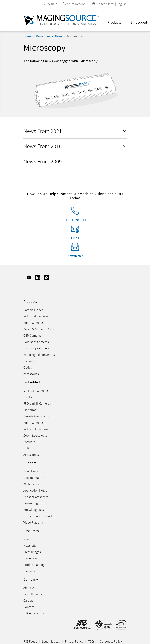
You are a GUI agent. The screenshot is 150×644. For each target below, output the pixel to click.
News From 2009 (43, 161)
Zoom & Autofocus (35, 435)
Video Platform (33, 522)
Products (114, 22)
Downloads (31, 471)
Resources (43, 36)
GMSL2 (28, 397)
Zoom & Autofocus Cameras (41, 329)
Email (75, 238)
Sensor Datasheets (36, 497)
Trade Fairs (30, 558)
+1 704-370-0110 (75, 220)
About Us (29, 587)
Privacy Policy (74, 641)
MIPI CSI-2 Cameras (36, 390)
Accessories (31, 374)
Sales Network (77, 4)
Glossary (29, 571)
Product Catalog (34, 564)
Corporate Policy (111, 641)
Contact (29, 607)
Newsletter (75, 256)
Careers (28, 600)
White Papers (32, 484)
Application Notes (35, 490)
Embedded (32, 382)
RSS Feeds (30, 641)
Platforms (30, 410)
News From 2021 (43, 131)
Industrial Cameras (36, 316)
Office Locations (34, 613)
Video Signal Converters (39, 354)
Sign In (53, 4)
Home (27, 36)
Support (30, 463)
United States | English (111, 4)
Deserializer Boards (36, 416)
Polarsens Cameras (36, 342)
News (59, 36)
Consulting (31, 503)
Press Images (32, 552)
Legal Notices (51, 641)
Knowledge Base (34, 509)
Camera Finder (33, 310)
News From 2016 (43, 146)
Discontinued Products (38, 516)
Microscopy (75, 36)
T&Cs (91, 641)
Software (29, 361)
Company (31, 579)
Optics (28, 367)
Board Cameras (33, 322)
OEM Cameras (32, 335)
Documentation (34, 477)
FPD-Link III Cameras (37, 403)
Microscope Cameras (37, 348)
